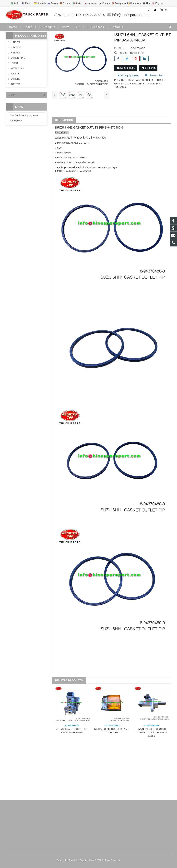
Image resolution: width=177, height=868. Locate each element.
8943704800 (98, 138)
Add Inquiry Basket (128, 75)
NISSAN (15, 74)
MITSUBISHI (17, 68)
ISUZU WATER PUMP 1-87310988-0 (147, 80)
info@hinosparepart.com (132, 15)
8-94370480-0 (114, 128)
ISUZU (60, 128)
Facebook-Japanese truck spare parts (24, 118)
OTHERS (16, 79)
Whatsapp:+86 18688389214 (81, 15)
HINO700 (16, 42)
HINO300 (16, 53)
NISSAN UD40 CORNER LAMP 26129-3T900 (112, 729)
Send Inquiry (126, 68)
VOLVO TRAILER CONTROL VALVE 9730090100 (72, 729)
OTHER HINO (18, 58)
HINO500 (16, 47)
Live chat (149, 68)
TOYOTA (15, 84)
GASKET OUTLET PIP (132, 53)
